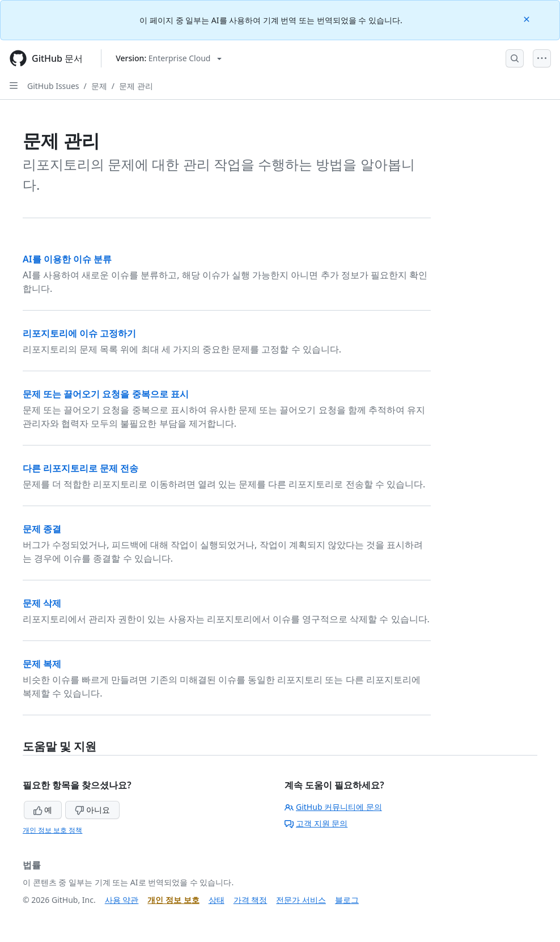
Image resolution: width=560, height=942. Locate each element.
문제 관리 (136, 86)
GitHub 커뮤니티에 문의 (333, 807)
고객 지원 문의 (316, 823)
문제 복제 (42, 664)
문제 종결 (42, 529)
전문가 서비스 (301, 900)
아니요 (92, 810)
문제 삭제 (42, 603)
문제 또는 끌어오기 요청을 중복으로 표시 (106, 394)
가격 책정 (251, 900)
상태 (217, 900)
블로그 (347, 900)
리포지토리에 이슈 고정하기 (79, 333)
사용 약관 (122, 900)
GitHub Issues (53, 86)
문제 (99, 86)
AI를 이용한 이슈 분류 (67, 259)
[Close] (528, 18)
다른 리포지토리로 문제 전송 (80, 468)
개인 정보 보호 (173, 900)
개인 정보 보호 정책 (52, 830)
